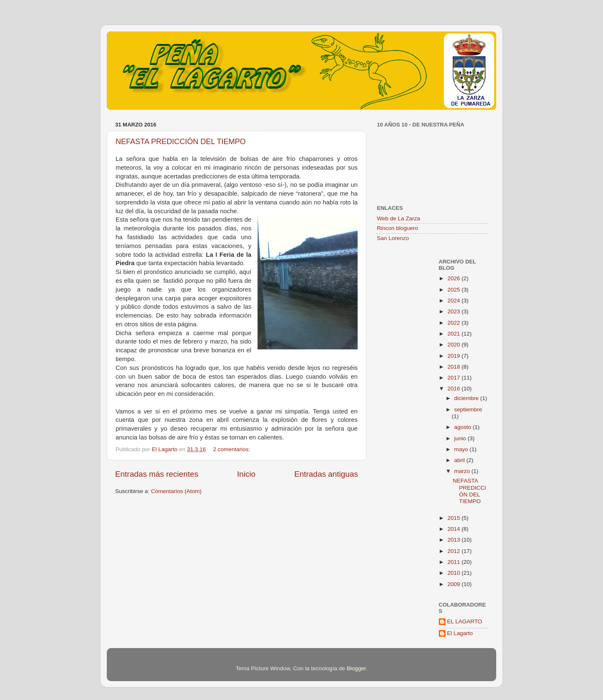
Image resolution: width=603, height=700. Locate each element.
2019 (454, 356)
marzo (463, 471)
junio (461, 438)
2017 (454, 378)
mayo (462, 449)
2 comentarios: (232, 449)
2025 (454, 290)
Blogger (356, 668)
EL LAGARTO (465, 621)
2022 (454, 323)
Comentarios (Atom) (177, 491)
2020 (454, 345)
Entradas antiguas (326, 474)
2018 (454, 367)
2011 (454, 562)
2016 (454, 389)
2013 (454, 540)
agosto (464, 427)
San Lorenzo (393, 238)
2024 (454, 301)
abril (460, 460)
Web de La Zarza (398, 218)
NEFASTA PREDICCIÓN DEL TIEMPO (181, 142)
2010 (454, 573)
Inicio (246, 474)
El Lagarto (460, 633)
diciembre (467, 398)
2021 (454, 334)
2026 (454, 278)
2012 (454, 551)
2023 (454, 311)
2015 (454, 518)
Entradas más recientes (157, 474)
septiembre (468, 409)
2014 (454, 529)
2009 (454, 584)
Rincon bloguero (397, 228)
